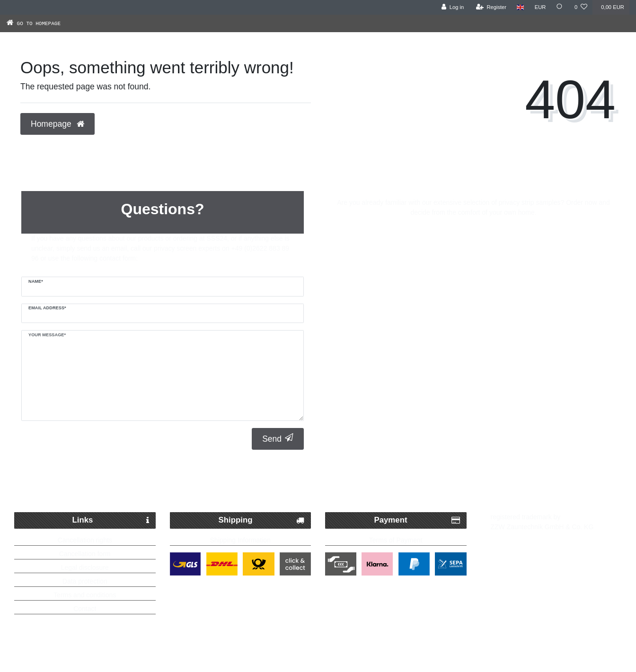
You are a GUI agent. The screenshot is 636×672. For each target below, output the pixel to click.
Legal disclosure (85, 567)
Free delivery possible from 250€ (323, 489)
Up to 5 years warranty (533, 489)
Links (111, 520)
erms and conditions (86, 595)
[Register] (490, 7)
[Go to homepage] (44, 23)
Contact (85, 609)
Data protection (85, 581)
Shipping (261, 520)
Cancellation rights (85, 540)
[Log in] (452, 7)
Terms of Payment (396, 540)
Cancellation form (85, 554)
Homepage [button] (57, 124)
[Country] (520, 7)
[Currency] (539, 7)
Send (278, 439)
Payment (417, 520)
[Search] (560, 7)
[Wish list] (581, 7)
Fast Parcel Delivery (118, 489)
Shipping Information (240, 540)
